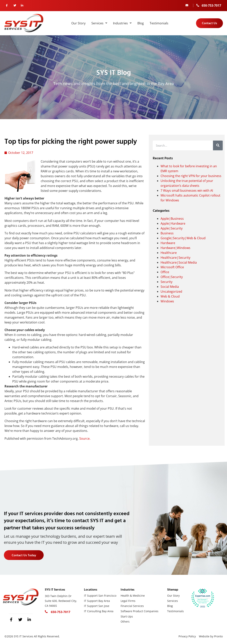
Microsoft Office (172, 267)
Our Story (78, 23)
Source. (85, 438)
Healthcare (169, 253)
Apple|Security (172, 228)
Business (167, 233)
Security (166, 282)
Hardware (168, 243)
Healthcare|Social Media (179, 262)
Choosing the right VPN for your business (191, 176)
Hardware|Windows (175, 248)
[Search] (218, 145)
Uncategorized (171, 291)
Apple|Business (172, 219)
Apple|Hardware (173, 223)
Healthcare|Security (175, 258)
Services (99, 23)
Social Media (170, 287)
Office (165, 272)
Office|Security (172, 277)
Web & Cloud (170, 296)
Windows (167, 301)
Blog (141, 23)
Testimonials (159, 23)
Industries (122, 23)
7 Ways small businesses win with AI (187, 190)
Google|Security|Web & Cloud (183, 238)
